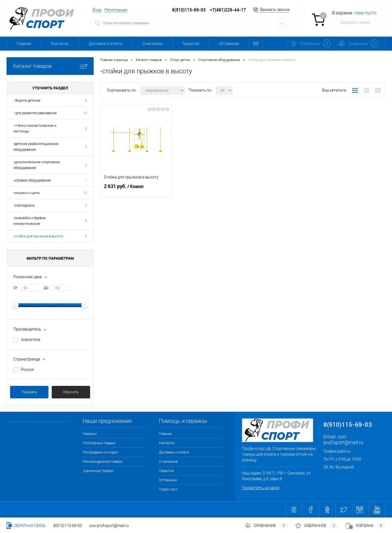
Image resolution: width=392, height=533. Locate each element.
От (16, 288)
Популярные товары (99, 443)
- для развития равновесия (35, 113)
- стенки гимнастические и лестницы (35, 128)
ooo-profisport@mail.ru (343, 440)
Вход (97, 10)
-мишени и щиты (27, 193)
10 (85, 193)
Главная (24, 44)
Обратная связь (26, 526)
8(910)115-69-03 (68, 526)
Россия (27, 370)
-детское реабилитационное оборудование (36, 147)
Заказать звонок (275, 10)
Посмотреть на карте (261, 488)
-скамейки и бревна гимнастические (29, 221)
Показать (29, 392)
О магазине (152, 44)
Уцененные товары (98, 471)
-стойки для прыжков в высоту (38, 236)
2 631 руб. (136, 189)
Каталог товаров (50, 66)
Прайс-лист (168, 489)
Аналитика (31, 340)
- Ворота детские (27, 100)
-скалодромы (24, 205)
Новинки (90, 434)
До (46, 288)
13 (85, 113)
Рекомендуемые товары (103, 461)
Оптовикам (229, 44)
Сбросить (71, 392)
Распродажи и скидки (100, 452)
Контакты (60, 44)
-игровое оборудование (32, 180)
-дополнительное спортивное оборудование (37, 165)
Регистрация (116, 10)
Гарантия (191, 44)
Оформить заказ (355, 22)
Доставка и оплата (106, 44)
